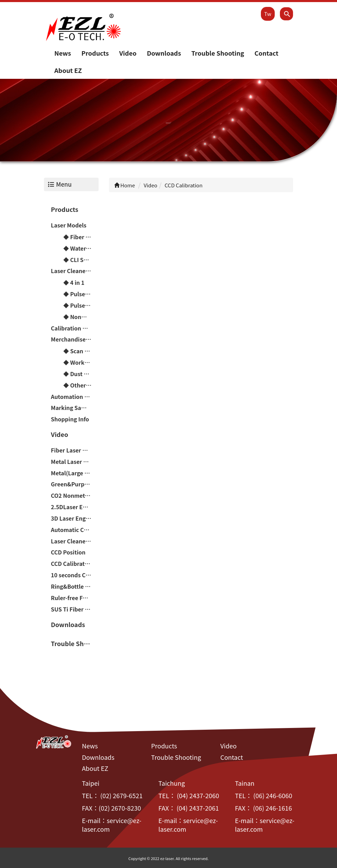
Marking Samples (74, 408)
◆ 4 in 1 (74, 282)
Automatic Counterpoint (75, 530)
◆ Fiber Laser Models (81, 237)
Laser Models (69, 225)
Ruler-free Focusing (75, 598)
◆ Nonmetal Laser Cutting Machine (81, 317)
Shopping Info (70, 419)
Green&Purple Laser (75, 484)
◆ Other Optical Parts (81, 385)
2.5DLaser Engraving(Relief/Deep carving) (75, 507)
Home (125, 185)
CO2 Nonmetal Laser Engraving (75, 495)
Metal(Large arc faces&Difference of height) (75, 473)
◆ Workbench (81, 362)
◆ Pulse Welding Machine (81, 305)
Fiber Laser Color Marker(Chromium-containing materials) (75, 450)
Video (128, 53)
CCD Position (68, 552)
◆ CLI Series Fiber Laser (81, 260)
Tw (268, 14)
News (63, 53)
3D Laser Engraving (75, 518)
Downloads (164, 53)
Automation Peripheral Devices (75, 396)
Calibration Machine (75, 328)
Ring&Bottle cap (73, 586)
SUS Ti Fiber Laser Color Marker (75, 609)
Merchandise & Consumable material (75, 339)
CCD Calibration (72, 563)
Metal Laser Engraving (75, 461)
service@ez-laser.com (112, 825)
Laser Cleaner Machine (75, 271)
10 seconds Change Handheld (75, 575)
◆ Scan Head (81, 351)
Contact (266, 53)
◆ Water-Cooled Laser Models (81, 248)
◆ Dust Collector (81, 374)
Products (95, 53)
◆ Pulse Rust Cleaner (81, 294)
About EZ (68, 70)
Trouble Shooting (218, 53)
